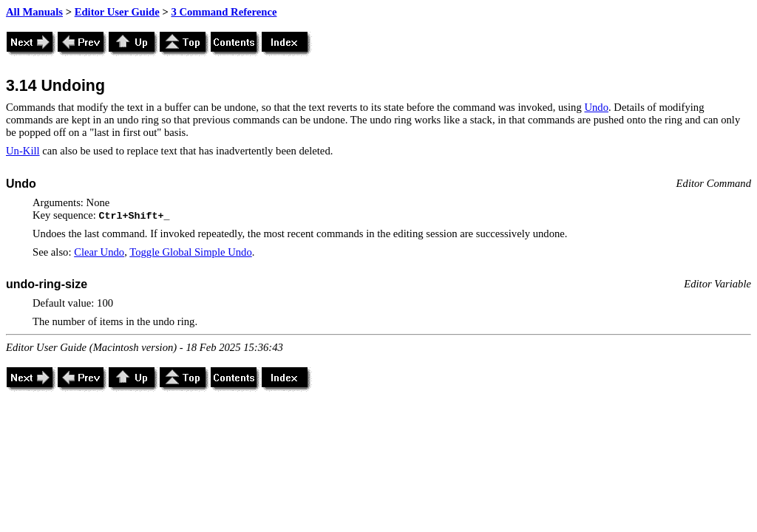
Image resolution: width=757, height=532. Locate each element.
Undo (596, 107)
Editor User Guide (117, 12)
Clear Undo (99, 252)
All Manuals (34, 12)
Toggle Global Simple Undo (190, 252)
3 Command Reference (224, 12)
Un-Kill (23, 151)
